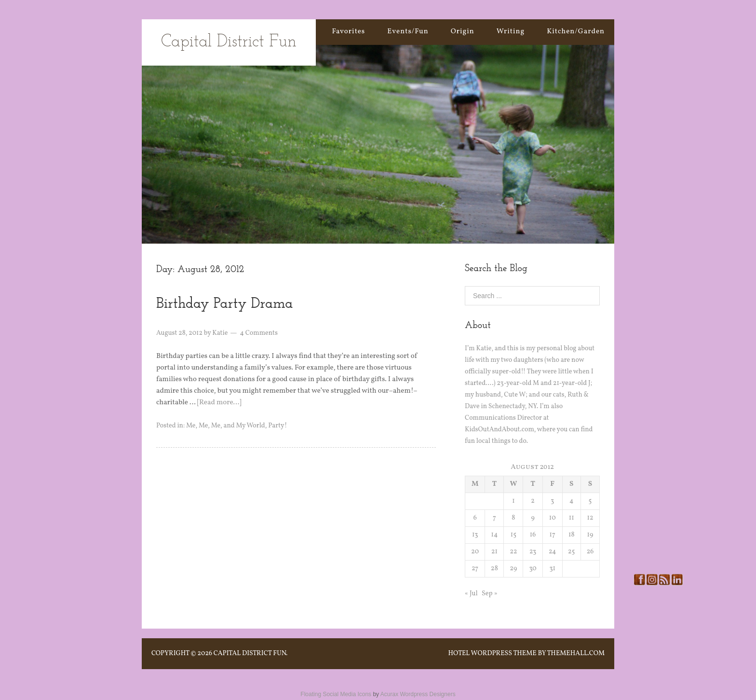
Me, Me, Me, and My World (226, 426)
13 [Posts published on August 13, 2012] (475, 535)
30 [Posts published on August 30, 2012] (533, 569)
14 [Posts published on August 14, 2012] (495, 535)
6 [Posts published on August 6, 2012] (475, 518)
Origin (463, 32)
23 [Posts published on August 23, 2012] (533, 552)
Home (299, 32)
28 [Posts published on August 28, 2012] (494, 569)
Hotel (459, 653)
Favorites (348, 32)
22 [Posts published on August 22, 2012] (513, 552)
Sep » (489, 594)
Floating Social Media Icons (336, 694)
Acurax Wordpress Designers (418, 694)
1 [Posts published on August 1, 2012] (513, 501)
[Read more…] (219, 403)
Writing (511, 32)
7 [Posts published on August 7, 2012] (494, 518)
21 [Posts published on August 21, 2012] (494, 552)
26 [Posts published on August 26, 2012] (590, 552)
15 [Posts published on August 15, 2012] (513, 535)
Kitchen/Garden (576, 32)
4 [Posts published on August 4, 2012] (571, 501)
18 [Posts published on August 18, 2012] (572, 535)
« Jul (471, 594)
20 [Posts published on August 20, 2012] (475, 552)
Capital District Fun (229, 42)
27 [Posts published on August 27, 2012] (475, 569)
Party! (277, 426)
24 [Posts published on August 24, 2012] (552, 552)
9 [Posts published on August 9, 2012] (533, 518)
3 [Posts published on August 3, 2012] (552, 501)
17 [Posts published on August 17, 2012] (553, 535)
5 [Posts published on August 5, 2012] (590, 501)
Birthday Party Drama (225, 304)
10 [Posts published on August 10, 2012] (553, 518)
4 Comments (259, 333)
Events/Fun (408, 32)
